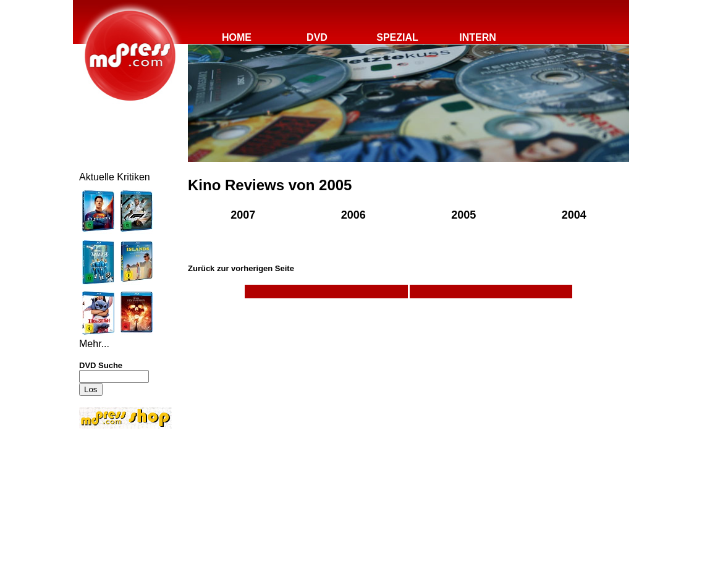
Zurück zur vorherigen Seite (241, 268)
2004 (574, 215)
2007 (243, 215)
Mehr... (94, 344)
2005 (463, 215)
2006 (353, 215)
